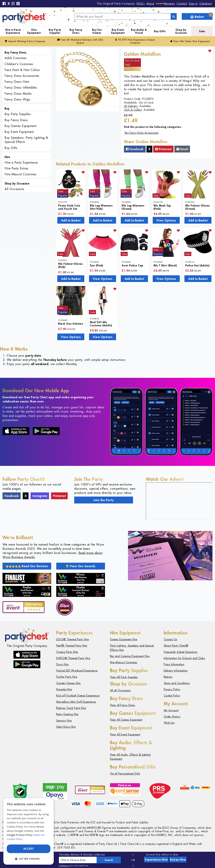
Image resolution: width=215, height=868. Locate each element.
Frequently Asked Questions (181, 652)
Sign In (193, 4)
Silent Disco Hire (66, 727)
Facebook (135, 149)
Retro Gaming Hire (67, 714)
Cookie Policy (172, 696)
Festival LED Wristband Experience (77, 671)
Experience (156, 859)
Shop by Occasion (181, 31)
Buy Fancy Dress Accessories (142, 133)
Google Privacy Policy (20, 835)
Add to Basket (71, 220)
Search (109, 860)
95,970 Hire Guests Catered (135, 41)
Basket (201, 16)
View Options (166, 220)
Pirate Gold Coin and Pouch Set (69, 207)
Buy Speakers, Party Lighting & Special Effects (26, 140)
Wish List (169, 723)
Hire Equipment (34, 31)
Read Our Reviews (27, 566)
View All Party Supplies (124, 677)
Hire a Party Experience (13, 31)
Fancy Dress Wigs (17, 99)
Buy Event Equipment (118, 31)
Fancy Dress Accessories (22, 76)
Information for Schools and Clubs (184, 658)
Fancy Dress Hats (17, 82)
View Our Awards (81, 566)
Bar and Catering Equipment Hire (130, 656)
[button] (29, 859)
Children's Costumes (19, 64)
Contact (182, 4)
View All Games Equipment (126, 720)
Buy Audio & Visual (139, 31)
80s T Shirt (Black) (165, 265)
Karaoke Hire (64, 689)
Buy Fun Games (97, 31)
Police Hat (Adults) (197, 265)
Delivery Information (176, 671)
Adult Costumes (16, 58)
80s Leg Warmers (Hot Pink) (101, 207)
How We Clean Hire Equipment (190, 41)
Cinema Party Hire (67, 652)
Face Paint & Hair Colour (22, 70)
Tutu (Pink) (96, 265)
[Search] (174, 16)
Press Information (174, 664)
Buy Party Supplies (55, 31)
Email (182, 149)
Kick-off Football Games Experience (78, 696)
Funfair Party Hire (67, 677)
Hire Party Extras (16, 168)
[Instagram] (13, 4)
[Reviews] (166, 4)
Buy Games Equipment (20, 126)
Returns (168, 677)
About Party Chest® (176, 646)
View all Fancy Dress (123, 705)
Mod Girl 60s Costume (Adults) (101, 324)
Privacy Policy (172, 689)
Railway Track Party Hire (71, 708)
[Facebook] (4, 4)
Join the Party (104, 500)
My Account (171, 710)
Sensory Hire (64, 721)
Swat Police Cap (132, 265)
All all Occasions (120, 690)
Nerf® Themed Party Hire (72, 646)
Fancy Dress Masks (18, 94)
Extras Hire (178, 859)
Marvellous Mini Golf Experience (76, 702)
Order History (172, 717)
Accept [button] (29, 849)
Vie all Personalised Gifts (125, 774)
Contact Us (170, 639)
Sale (202, 31)
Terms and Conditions (177, 683)
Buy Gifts (160, 31)
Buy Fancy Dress (76, 31)
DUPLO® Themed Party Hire (73, 658)
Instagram (40, 496)
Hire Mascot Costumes (20, 174)
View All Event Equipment (125, 735)
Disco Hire (62, 664)
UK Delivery (131, 106)
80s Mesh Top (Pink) (162, 207)
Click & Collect (133, 110)
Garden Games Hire (68, 683)
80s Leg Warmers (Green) (133, 207)
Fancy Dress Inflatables (21, 87)
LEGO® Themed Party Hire (73, 639)
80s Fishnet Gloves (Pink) (70, 265)
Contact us (64, 866)
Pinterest (163, 149)
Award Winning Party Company (25, 41)
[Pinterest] (18, 4)
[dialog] (29, 831)
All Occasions (14, 189)
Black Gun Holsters (71, 324)
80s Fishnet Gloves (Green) (198, 207)
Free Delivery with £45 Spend (80, 41)
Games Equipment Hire (124, 639)
